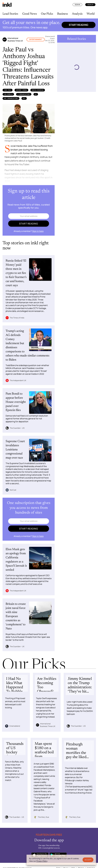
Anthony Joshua (21, 90)
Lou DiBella (8, 94)
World (91, 14)
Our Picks (47, 14)
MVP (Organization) (11, 98)
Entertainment (36, 39)
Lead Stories (10, 14)
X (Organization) (24, 94)
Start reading (79, 25)
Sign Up (90, 5)
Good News (30, 14)
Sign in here (38, 231)
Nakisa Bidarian (38, 90)
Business (63, 14)
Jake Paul (8, 90)
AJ (36, 94)
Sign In (77, 5)
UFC (24, 98)
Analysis (77, 14)
